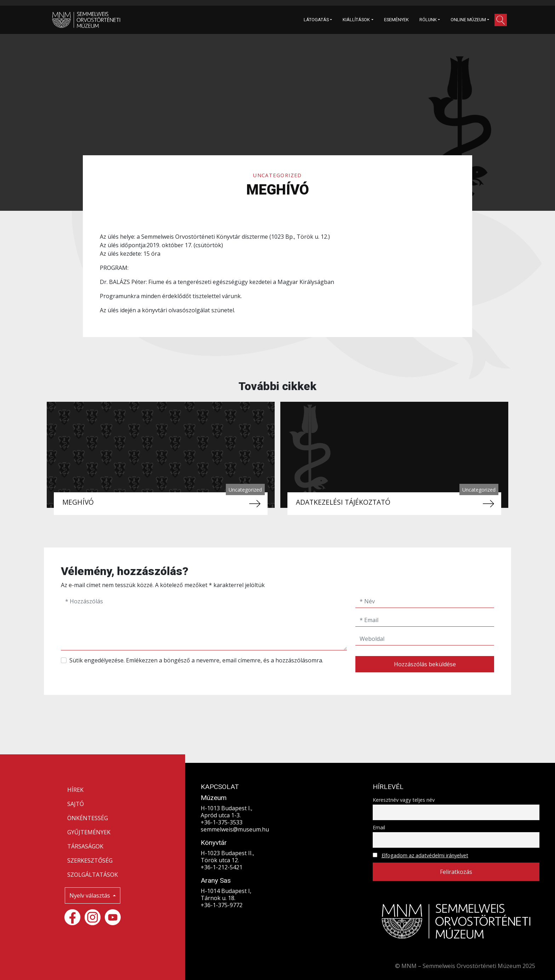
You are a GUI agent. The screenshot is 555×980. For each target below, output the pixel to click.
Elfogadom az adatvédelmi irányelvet (425, 855)
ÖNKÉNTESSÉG (88, 818)
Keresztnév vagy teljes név (404, 800)
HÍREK (75, 790)
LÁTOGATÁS (316, 20)
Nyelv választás (90, 895)
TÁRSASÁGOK (85, 846)
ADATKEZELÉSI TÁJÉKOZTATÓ (343, 502)
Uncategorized (277, 175)
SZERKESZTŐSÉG (90, 860)
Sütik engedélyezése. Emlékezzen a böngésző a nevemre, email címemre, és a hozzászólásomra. (196, 660)
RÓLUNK (428, 20)
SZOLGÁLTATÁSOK (93, 875)
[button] (501, 20)
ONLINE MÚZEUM (468, 20)
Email (379, 827)
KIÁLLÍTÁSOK (356, 20)
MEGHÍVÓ (78, 502)
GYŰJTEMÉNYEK (89, 832)
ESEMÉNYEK (396, 20)
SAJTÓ (76, 804)
